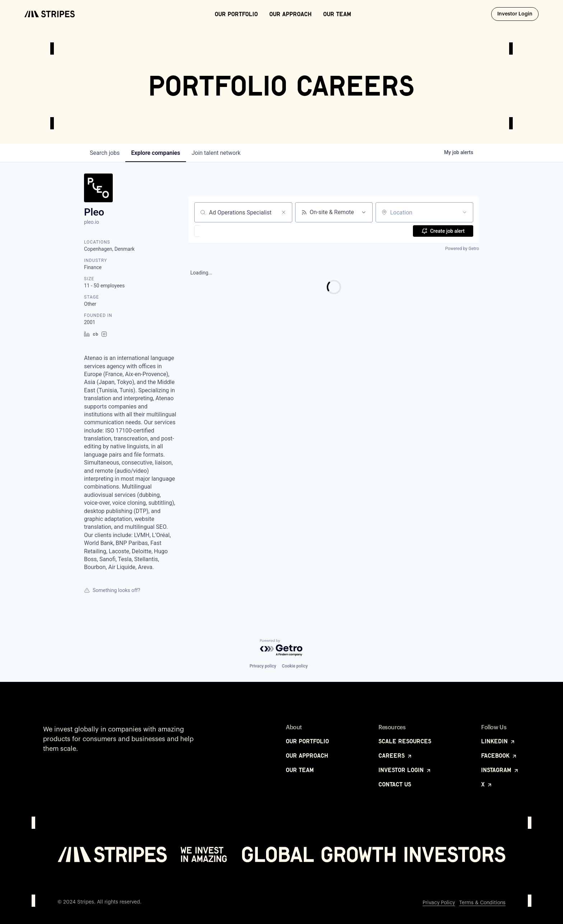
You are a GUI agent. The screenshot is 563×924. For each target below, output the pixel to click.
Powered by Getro (462, 249)
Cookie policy (295, 666)
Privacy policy (263, 666)
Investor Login (518, 14)
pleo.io (92, 222)
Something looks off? (112, 590)
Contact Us (395, 784)
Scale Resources (405, 741)
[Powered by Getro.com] (281, 648)
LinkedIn (498, 741)
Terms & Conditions (482, 903)
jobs (105, 153)
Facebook (499, 756)
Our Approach (290, 14)
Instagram (500, 770)
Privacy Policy (439, 903)
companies (155, 153)
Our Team (337, 14)
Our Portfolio (236, 14)
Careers (396, 756)
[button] (218, 231)
